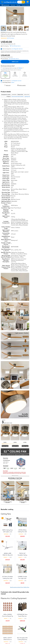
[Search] (23, 2)
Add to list (7, 85)
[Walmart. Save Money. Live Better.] (9, 2)
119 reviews (12, 38)
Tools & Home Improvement (17, 96)
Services (13, 5)
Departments (5, 5)
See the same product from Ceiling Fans (20, 587)
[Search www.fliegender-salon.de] (19, 2)
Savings (18, 5)
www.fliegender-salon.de (17, 49)
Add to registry (22, 85)
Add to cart (15, 62)
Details (13, 82)
